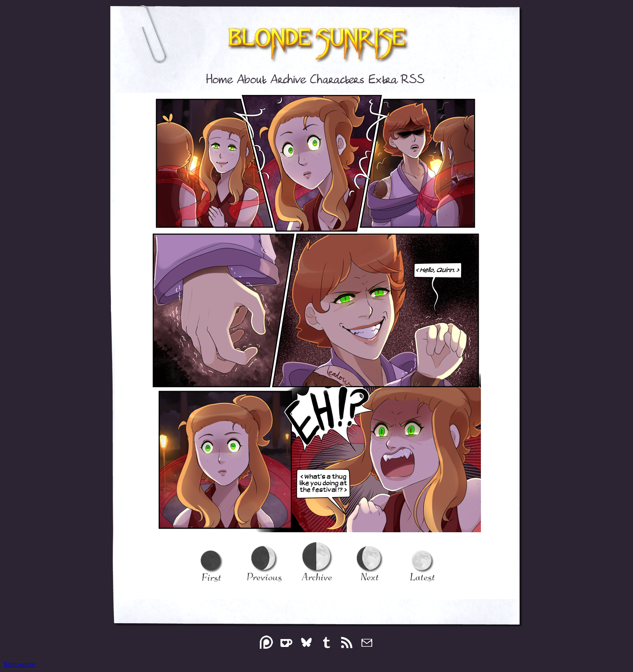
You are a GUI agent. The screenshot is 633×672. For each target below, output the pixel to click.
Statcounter (20, 664)
